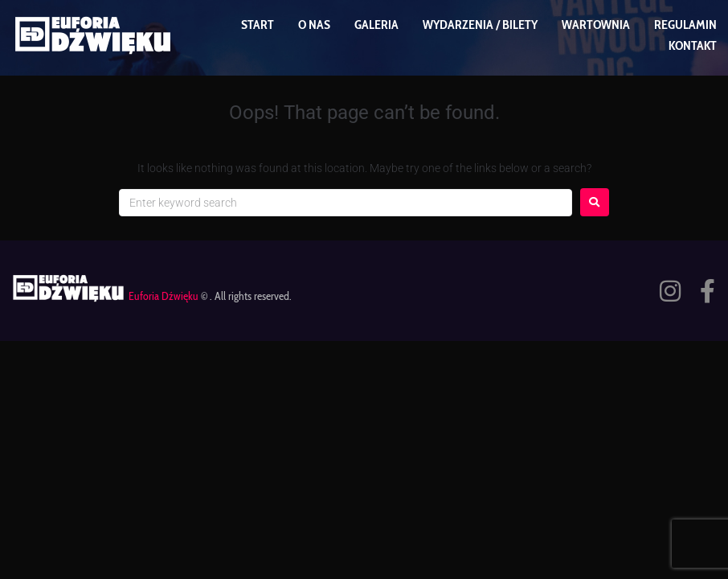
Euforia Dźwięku (164, 296)
